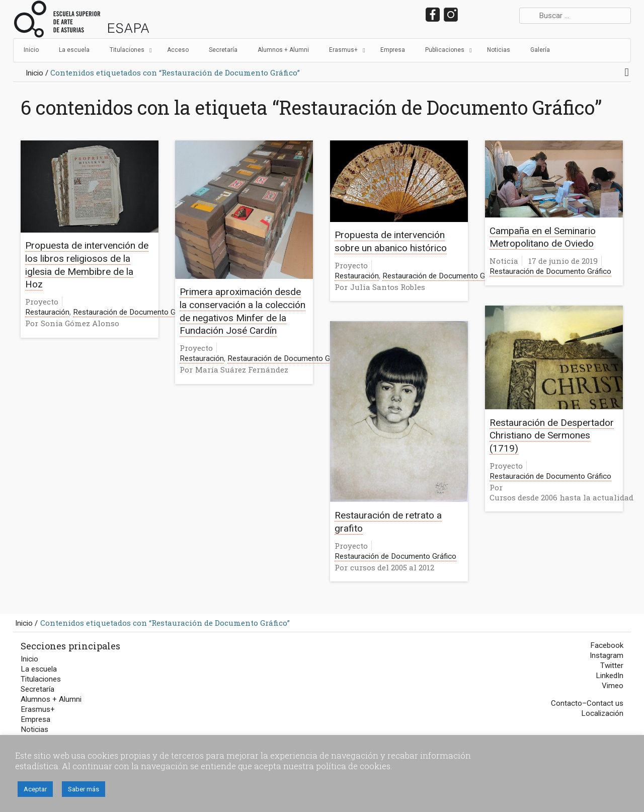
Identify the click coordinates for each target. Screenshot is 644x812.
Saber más (84, 789)
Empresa (35, 719)
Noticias (34, 729)
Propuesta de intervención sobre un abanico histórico (391, 241)
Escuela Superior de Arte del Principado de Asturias (82, 19)
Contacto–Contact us (587, 703)
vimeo (505, 15)
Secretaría (37, 689)
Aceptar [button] (35, 789)
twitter (469, 15)
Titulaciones (41, 679)
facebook (433, 15)
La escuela (39, 669)
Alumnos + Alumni (51, 699)
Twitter (612, 666)
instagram (451, 15)
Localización (602, 713)
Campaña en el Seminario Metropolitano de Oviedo (543, 237)
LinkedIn (487, 15)
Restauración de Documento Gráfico (134, 312)
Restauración (47, 312)
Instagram (607, 655)
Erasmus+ (38, 709)
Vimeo (613, 686)
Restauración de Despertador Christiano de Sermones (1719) (552, 435)
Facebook (607, 645)
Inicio (34, 73)
